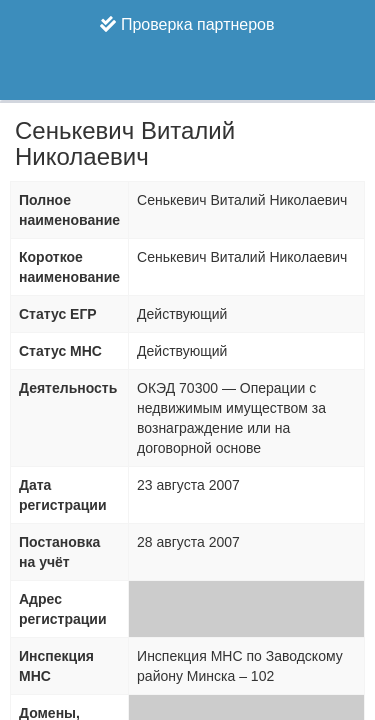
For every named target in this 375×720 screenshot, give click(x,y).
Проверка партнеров (187, 24)
